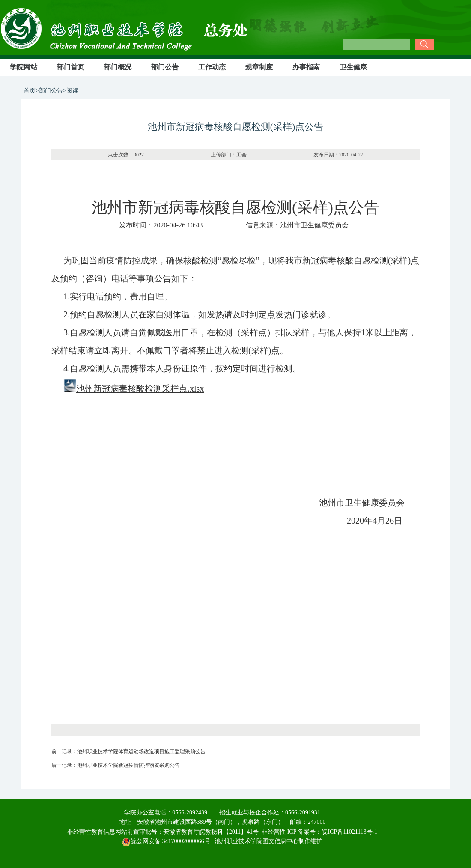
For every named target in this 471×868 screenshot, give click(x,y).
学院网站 (24, 67)
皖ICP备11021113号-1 (349, 832)
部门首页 (71, 67)
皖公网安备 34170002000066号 (166, 841)
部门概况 (118, 67)
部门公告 (165, 67)
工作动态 (212, 67)
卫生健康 (353, 67)
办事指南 (306, 67)
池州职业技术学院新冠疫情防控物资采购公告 (128, 765)
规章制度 (259, 67)
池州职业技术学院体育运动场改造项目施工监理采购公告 (141, 751)
